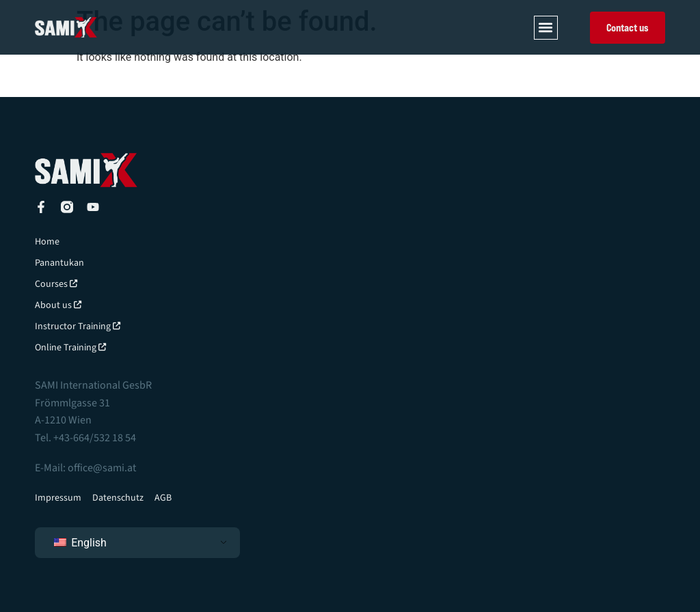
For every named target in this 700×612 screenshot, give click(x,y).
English (80, 543)
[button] (546, 28)
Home (47, 242)
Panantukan (59, 263)
